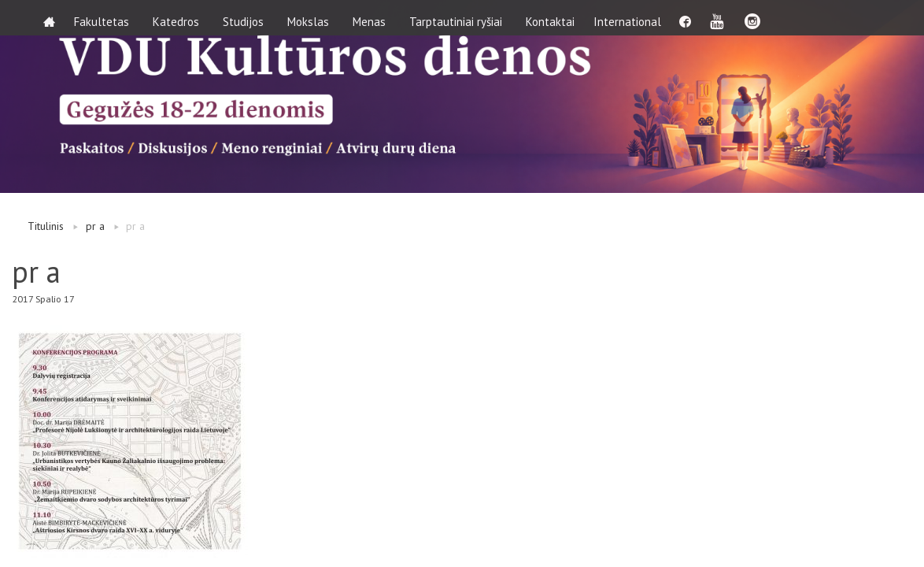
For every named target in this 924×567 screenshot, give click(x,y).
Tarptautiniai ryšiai (460, 18)
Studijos (248, 18)
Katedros (181, 18)
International (637, 18)
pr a (95, 226)
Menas (374, 18)
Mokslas (313, 18)
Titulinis (46, 226)
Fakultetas (106, 18)
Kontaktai (555, 18)
